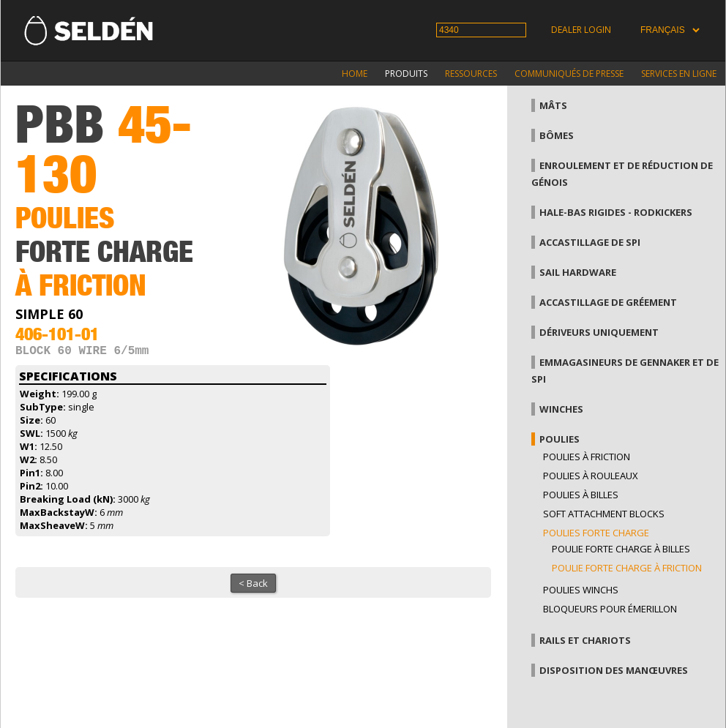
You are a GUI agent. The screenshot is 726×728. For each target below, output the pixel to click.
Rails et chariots (585, 640)
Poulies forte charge (596, 533)
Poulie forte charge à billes (621, 549)
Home (355, 74)
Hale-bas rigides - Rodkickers (616, 212)
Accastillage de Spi (590, 242)
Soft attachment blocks (604, 514)
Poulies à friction (587, 457)
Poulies (560, 439)
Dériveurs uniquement (599, 332)
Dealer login (581, 30)
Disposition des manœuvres (614, 670)
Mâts (553, 105)
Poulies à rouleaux (591, 476)
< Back (253, 586)
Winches (561, 409)
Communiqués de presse (569, 74)
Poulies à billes (581, 495)
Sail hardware (578, 272)
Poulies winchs (581, 590)
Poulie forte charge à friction (627, 568)
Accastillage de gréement (608, 302)
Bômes (557, 135)
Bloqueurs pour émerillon (610, 609)
